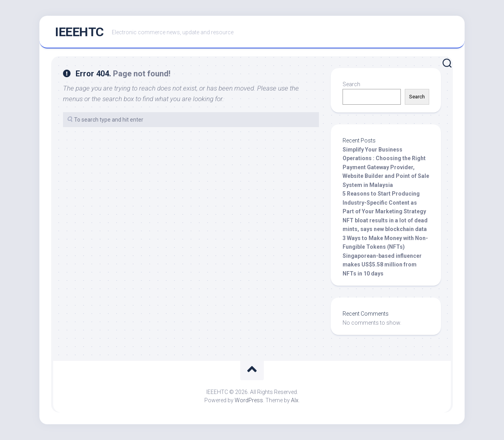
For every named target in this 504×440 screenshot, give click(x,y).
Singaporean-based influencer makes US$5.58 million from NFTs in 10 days (382, 265)
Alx (295, 400)
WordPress (249, 400)
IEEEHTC (80, 32)
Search (351, 84)
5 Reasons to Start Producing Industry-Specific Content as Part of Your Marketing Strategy (384, 202)
